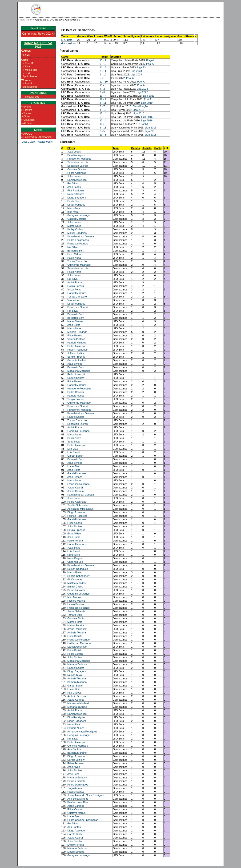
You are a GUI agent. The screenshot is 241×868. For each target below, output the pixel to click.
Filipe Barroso (75, 335)
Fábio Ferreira (75, 763)
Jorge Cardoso (76, 806)
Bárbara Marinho (77, 682)
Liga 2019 (147, 103)
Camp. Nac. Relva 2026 (38, 45)
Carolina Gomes (77, 169)
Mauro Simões (76, 852)
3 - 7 (102, 106)
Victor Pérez (74, 289)
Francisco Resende (78, 484)
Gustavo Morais (76, 813)
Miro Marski (74, 597)
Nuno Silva (74, 555)
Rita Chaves (74, 693)
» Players (27, 110)
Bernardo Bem (76, 251)
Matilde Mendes (76, 583)
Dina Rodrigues (76, 155)
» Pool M (28, 63)
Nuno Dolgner (75, 558)
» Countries (28, 120)
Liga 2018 (138, 110)
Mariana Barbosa (77, 664)
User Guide (28, 142)
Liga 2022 (142, 89)
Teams (26, 55)
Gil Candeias (75, 579)
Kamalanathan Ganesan (81, 236)
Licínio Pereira (76, 286)
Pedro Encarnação (78, 240)
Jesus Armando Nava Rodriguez (86, 795)
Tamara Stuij (74, 615)
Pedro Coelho (75, 654)
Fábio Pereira (75, 541)
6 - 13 (103, 117)
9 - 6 (102, 92)
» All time (27, 123)
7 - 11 (103, 71)
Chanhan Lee (75, 562)
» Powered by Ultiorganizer (37, 137)
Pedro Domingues (78, 785)
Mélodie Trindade (77, 332)
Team (116, 148)
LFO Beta (67, 40)
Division (116, 57)
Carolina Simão (76, 618)
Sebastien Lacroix (78, 162)
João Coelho (75, 841)
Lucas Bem (74, 466)
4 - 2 (102, 89)
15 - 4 (103, 113)
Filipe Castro (75, 523)
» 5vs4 (27, 73)
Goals (158, 148)
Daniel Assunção (77, 180)
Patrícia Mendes (77, 343)
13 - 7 (103, 60)
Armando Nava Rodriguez (82, 732)
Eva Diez (72, 449)
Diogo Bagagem (77, 198)
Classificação (140, 106)
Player (71, 148)
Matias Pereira (76, 625)
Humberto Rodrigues (79, 159)
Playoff (150, 60)
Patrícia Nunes (76, 396)
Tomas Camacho (77, 261)
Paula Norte (74, 201)
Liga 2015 (151, 128)
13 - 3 (103, 135)
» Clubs (26, 116)
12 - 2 (103, 99)
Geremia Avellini (77, 360)
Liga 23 (141, 67)
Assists (147, 148)
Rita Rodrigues (76, 190)
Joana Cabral (75, 488)
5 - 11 (103, 128)
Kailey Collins (75, 229)
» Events (26, 107)
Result (104, 57)
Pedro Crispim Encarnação (83, 820)
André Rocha (75, 282)
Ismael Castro (75, 587)
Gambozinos (69, 43)
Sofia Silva (73, 442)
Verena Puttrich (76, 339)
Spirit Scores (30, 76)
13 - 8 (103, 124)
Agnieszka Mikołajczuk (80, 509)
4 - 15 (103, 110)
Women (26, 80)
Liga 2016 (147, 117)
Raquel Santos (76, 194)
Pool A (150, 64)
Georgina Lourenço (78, 215)
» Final (27, 66)
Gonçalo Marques (78, 746)
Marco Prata (74, 572)
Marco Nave (74, 208)
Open (25, 60)
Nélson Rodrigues (78, 569)
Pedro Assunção (77, 173)
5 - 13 (103, 78)
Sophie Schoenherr (78, 505)
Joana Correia (75, 491)
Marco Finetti (75, 622)
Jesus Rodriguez (77, 629)
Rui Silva (72, 183)
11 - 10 (104, 82)
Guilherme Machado (79, 265)
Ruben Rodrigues (77, 350)
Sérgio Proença (76, 357)
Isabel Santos (75, 321)
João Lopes (74, 152)
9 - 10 (103, 64)
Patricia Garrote (76, 781)
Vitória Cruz (74, 300)
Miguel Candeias (77, 233)
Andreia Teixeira (77, 632)
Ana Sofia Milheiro (78, 799)
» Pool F (28, 83)
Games (26, 51)
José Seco (73, 774)
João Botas (74, 325)
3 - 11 (103, 103)
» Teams (26, 113)
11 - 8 (103, 67)
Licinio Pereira (76, 604)
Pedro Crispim (76, 392)
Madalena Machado (79, 371)
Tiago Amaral (75, 788)
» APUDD (27, 134)
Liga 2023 (136, 71)
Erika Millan (74, 254)
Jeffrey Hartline (76, 353)
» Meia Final (30, 70)
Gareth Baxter (75, 456)
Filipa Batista (75, 636)
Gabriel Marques (77, 219)
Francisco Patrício (78, 244)
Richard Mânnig (76, 601)
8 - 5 (102, 131)
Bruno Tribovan (76, 590)
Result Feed (32, 97)
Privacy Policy (45, 142)
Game (65, 57)
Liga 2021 (149, 96)
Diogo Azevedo (76, 512)
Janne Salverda (76, 611)
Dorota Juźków (76, 760)
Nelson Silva (74, 675)
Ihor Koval (73, 212)
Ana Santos (74, 749)
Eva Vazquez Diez (78, 802)
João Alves (74, 767)
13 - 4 (103, 96)
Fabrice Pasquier (77, 516)
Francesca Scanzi (78, 307)
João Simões (75, 364)
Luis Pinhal (74, 452)
